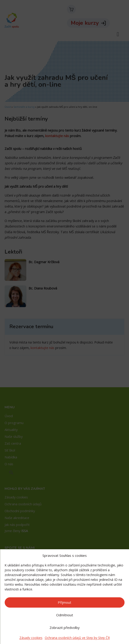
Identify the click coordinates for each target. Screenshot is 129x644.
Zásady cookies (31, 638)
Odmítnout (65, 615)
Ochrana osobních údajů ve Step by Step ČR (77, 638)
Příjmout (64, 602)
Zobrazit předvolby (65, 628)
